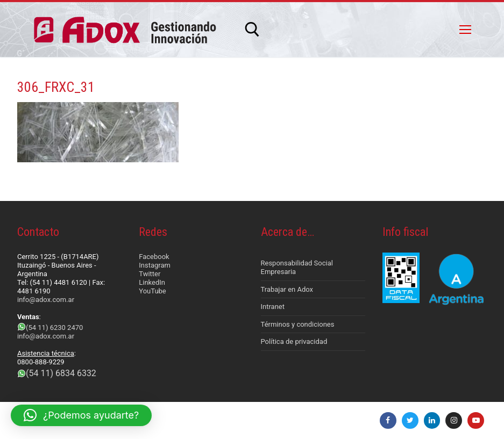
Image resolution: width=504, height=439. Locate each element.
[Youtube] (476, 420)
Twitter (150, 274)
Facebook (154, 257)
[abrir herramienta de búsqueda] (252, 30)
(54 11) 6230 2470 (54, 328)
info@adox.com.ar (46, 300)
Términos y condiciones (298, 324)
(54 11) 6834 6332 (61, 373)
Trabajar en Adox (287, 289)
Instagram (155, 265)
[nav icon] (465, 30)
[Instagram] (454, 420)
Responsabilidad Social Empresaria (297, 267)
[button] (81, 415)
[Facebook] (388, 420)
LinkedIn (152, 282)
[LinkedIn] (432, 420)
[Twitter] (410, 420)
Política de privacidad (294, 341)
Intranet (273, 307)
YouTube (152, 291)
